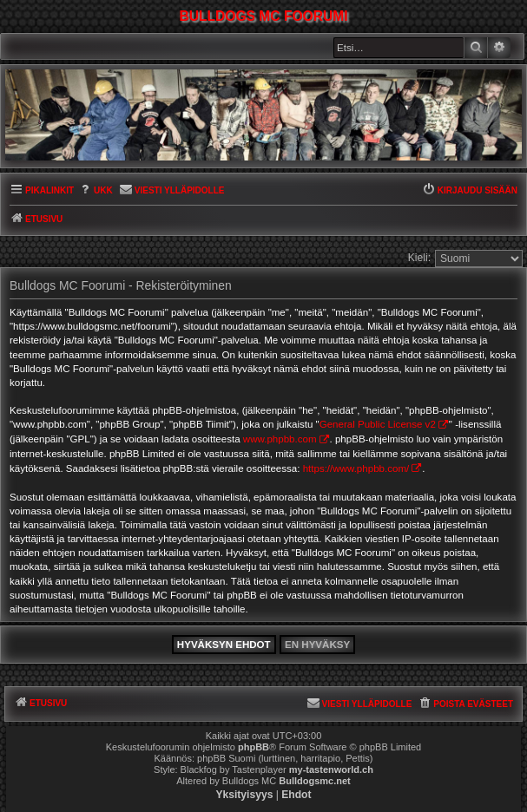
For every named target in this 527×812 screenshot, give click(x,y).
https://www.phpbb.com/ (356, 468)
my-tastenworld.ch (331, 769)
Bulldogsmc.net (315, 781)
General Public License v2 (378, 424)
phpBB (254, 747)
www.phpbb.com (280, 439)
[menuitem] (96, 191)
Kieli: (419, 258)
